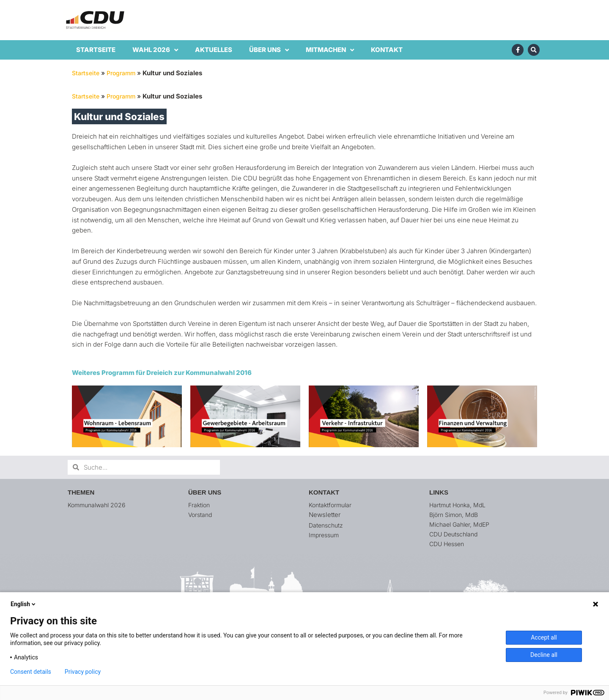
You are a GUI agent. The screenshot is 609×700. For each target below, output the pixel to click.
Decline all (544, 655)
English (24, 604)
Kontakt (387, 50)
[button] (591, 12)
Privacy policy (83, 672)
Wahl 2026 (155, 50)
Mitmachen (330, 50)
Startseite (96, 50)
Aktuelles (214, 50)
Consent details (31, 672)
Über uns (269, 50)
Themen (81, 492)
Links (439, 492)
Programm (125, 73)
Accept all (544, 637)
